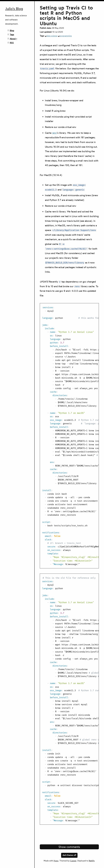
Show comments (69, 847)
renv (54, 133)
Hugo (56, 861)
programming (66, 36)
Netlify (92, 861)
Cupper (73, 861)
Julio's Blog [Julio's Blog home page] (14, 9)
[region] (69, 436)
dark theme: (69, 855)
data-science (52, 36)
